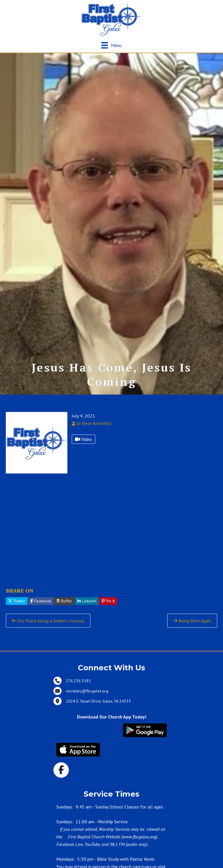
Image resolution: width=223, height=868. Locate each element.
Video (83, 445)
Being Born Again (192, 626)
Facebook (41, 607)
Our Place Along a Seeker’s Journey (48, 626)
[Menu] (111, 45)
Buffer (64, 607)
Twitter (17, 607)
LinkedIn (87, 607)
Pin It (108, 607)
